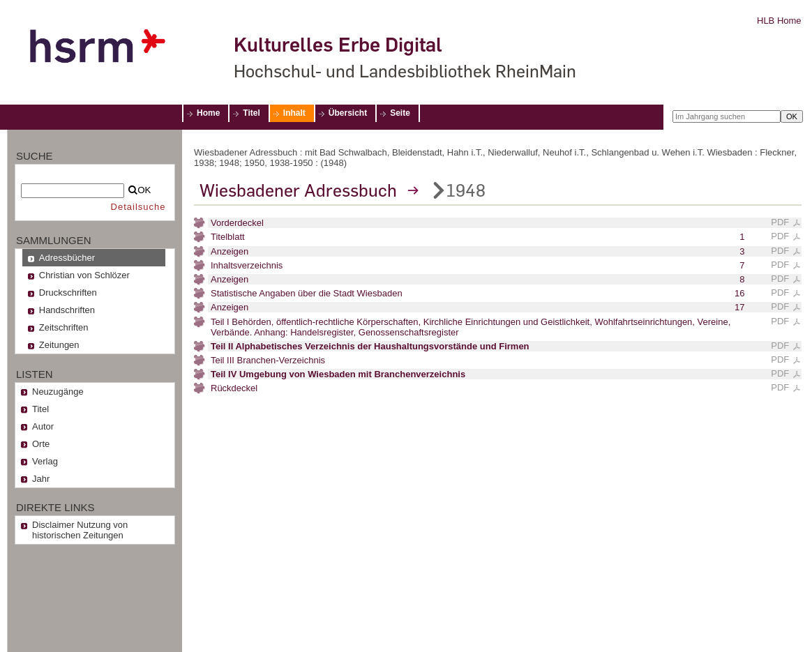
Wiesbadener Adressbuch (298, 190)
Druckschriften (68, 293)
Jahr (41, 479)
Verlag (45, 461)
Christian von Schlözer (84, 275)
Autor (43, 426)
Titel (251, 113)
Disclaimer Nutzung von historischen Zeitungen (80, 530)
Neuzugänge (58, 392)
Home (208, 113)
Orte (41, 444)
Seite (400, 113)
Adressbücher (67, 258)
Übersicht (348, 113)
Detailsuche (138, 207)
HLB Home (779, 21)
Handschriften (67, 310)
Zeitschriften (64, 327)
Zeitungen (59, 345)
